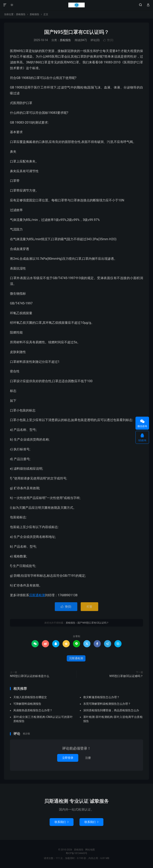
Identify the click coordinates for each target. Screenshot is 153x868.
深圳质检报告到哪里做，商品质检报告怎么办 (111, 710)
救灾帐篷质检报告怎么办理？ (101, 697)
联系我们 (62, 822)
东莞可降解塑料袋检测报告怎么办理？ (107, 704)
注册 (88, 758)
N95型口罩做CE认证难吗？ (126, 676)
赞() (108, 40)
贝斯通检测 (37, 595)
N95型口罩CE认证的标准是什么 (30, 676)
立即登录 (68, 758)
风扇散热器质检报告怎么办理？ (33, 710)
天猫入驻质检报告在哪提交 (30, 697)
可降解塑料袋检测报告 (27, 704)
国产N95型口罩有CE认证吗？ (77, 32)
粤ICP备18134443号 (77, 853)
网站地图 (90, 850)
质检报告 (76, 5)
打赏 (89, 607)
